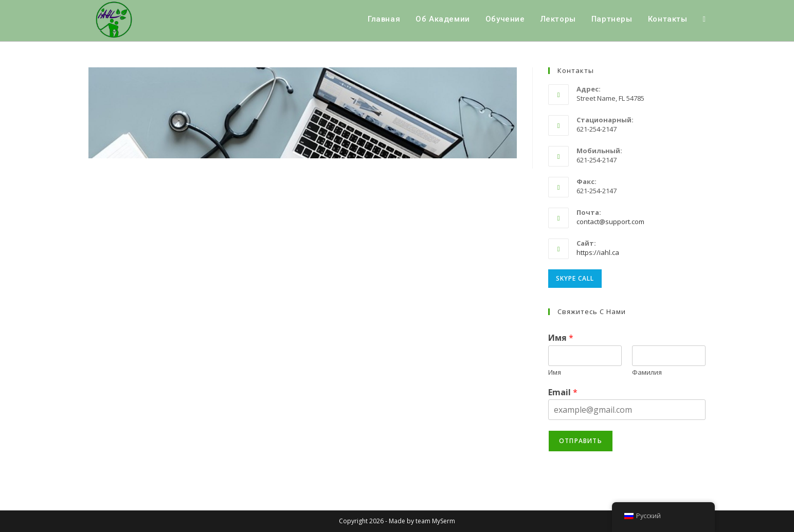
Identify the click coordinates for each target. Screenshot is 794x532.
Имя (561, 338)
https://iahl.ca (598, 252)
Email (563, 392)
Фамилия (647, 372)
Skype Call (575, 278)
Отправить (581, 441)
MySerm (444, 521)
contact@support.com (610, 222)
